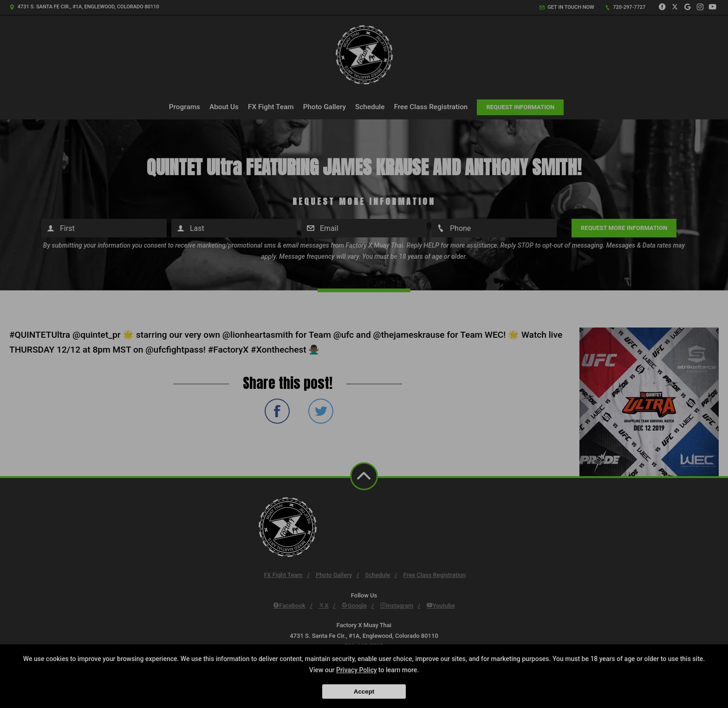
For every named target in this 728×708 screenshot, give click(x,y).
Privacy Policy (357, 670)
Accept (364, 692)
